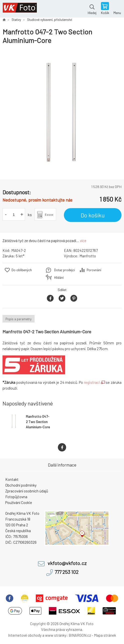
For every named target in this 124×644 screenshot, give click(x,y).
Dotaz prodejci (65, 270)
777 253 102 (67, 572)
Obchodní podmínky (21, 485)
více (83, 241)
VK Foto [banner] (20, 9)
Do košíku (93, 215)
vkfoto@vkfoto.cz (67, 563)
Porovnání (94, 270)
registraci (92, 382)
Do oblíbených (22, 270)
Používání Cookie (19, 502)
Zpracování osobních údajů (27, 491)
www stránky (56, 635)
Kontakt (12, 479)
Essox (49, 214)
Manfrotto (88, 256)
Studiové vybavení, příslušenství (50, 20)
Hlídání (59, 278)
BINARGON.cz (80, 635)
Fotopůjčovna (16, 497)
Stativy (16, 20)
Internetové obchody (25, 635)
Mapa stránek (105, 635)
